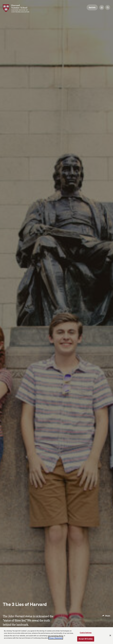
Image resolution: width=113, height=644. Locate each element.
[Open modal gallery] (56, 322)
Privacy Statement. (56, 638)
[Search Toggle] (108, 7)
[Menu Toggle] (102, 7)
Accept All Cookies (86, 639)
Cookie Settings (86, 633)
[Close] (110, 635)
